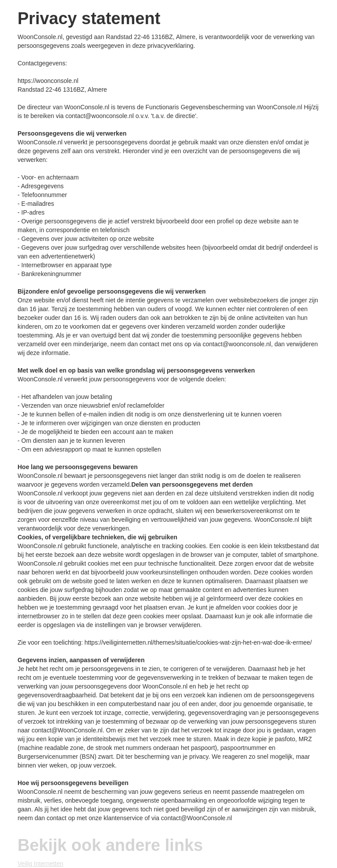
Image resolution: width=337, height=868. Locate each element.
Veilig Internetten (40, 864)
